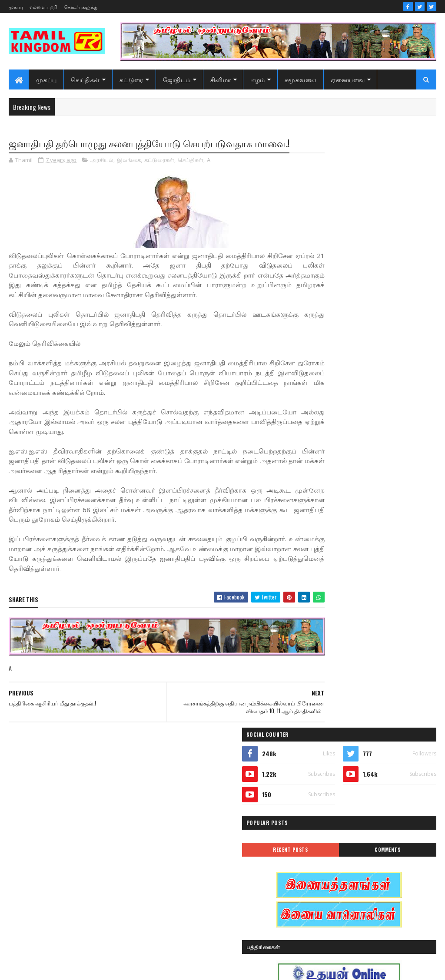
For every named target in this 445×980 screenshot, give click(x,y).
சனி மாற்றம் (379, 819)
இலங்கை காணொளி (337, 773)
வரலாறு (322, 879)
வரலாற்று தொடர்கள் (337, 895)
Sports (319, 712)
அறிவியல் (325, 727)
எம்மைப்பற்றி (44, 7)
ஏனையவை (348, 79)
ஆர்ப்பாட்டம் (379, 727)
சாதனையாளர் (329, 834)
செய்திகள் (85, 79)
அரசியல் (102, 175)
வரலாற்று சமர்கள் (379, 879)
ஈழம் (258, 79)
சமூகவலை (301, 79)
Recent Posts (340, 257)
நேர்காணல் (384, 849)
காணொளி (378, 803)
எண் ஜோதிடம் (330, 788)
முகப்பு (16, 7)
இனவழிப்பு (376, 743)
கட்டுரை (131, 79)
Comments (404, 257)
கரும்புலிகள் (327, 803)
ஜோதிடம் (177, 79)
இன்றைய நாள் (330, 758)
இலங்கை (129, 175)
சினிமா (221, 79)
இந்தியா (322, 743)
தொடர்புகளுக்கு (81, 7)
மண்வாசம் (387, 864)
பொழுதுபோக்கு (332, 864)
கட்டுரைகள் (159, 175)
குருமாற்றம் (326, 819)
